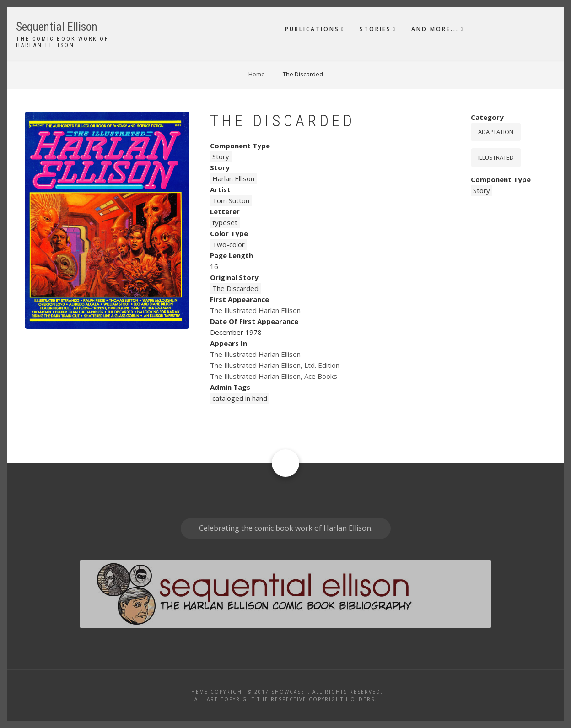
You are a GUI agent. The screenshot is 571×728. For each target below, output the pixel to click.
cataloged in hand (240, 398)
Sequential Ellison (57, 27)
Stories (375, 29)
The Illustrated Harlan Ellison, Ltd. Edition (275, 365)
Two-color (229, 244)
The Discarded (235, 288)
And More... (435, 29)
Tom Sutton (231, 200)
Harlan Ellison (233, 178)
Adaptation (496, 132)
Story (221, 156)
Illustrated (496, 157)
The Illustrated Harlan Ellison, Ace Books (274, 376)
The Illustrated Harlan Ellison (255, 310)
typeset (225, 222)
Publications (312, 29)
